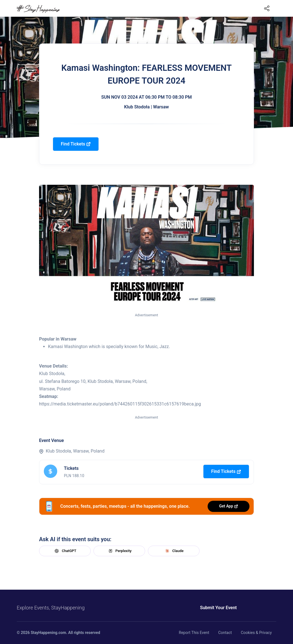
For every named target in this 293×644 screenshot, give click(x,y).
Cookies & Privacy (256, 633)
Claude (174, 551)
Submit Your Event (218, 608)
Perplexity (119, 551)
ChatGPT (65, 551)
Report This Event (194, 633)
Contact (225, 633)
